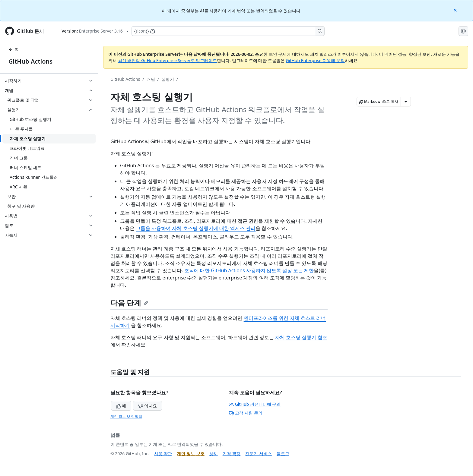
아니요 (148, 406)
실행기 (168, 79)
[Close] (456, 10)
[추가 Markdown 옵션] (406, 102)
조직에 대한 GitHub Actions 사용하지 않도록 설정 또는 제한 (249, 270)
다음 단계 (129, 303)
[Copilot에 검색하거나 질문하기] (228, 31)
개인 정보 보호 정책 (126, 416)
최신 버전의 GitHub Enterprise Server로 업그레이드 (168, 60)
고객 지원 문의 (246, 413)
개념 (151, 79)
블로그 (283, 454)
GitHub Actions (30, 61)
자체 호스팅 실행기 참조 (301, 337)
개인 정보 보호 (190, 454)
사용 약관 (163, 454)
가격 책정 (232, 454)
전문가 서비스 (259, 454)
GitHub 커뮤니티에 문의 (255, 404)
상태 (214, 454)
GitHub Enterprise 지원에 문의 (315, 60)
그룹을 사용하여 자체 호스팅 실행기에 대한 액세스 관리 (196, 228)
